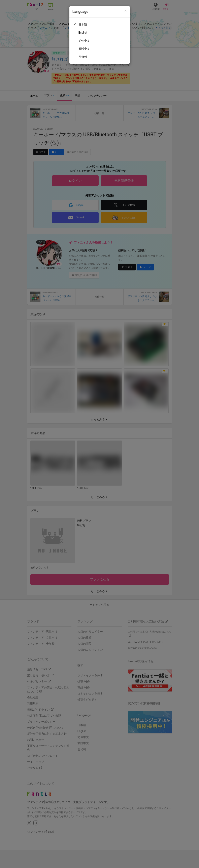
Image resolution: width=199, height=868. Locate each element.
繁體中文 (84, 49)
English (83, 33)
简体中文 (84, 41)
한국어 (83, 57)
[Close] (125, 11)
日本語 (83, 25)
